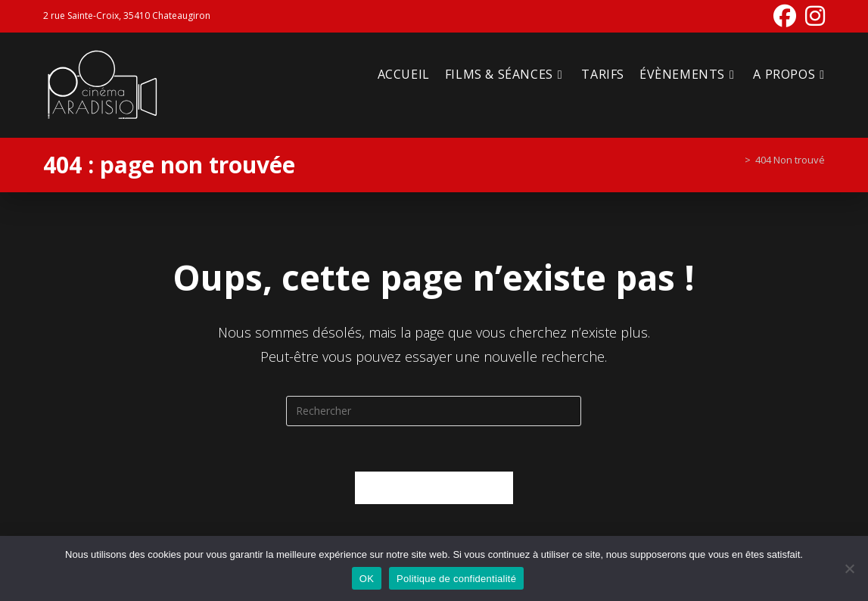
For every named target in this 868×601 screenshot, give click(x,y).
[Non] (849, 568)
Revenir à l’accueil (434, 487)
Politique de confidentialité (456, 579)
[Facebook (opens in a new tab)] (785, 16)
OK (367, 579)
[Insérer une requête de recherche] (434, 411)
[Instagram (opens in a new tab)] (813, 16)
